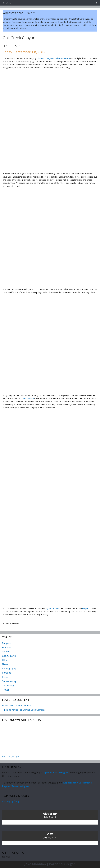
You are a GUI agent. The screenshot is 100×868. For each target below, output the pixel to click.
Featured (7, 647)
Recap (5, 677)
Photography (9, 669)
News (5, 664)
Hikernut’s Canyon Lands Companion (53, 58)
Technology (8, 685)
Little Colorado (27, 398)
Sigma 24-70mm (53, 608)
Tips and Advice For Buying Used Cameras (24, 710)
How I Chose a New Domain (16, 705)
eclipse (85, 608)
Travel (5, 690)
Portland (7, 673)
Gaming (6, 652)
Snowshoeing (9, 681)
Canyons (7, 643)
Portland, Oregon (11, 757)
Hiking (5, 660)
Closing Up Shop (11, 801)
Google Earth (9, 656)
